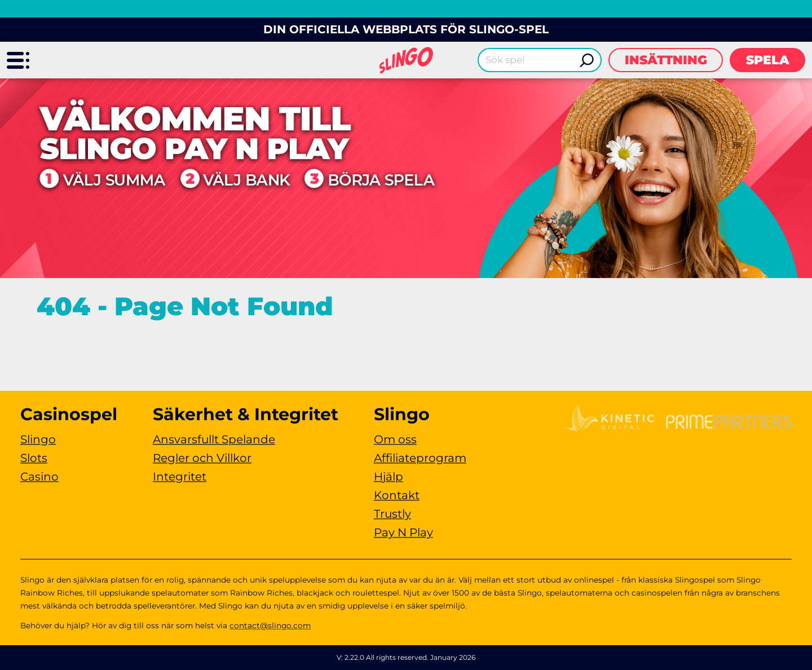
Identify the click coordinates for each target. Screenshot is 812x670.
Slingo (38, 439)
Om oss (395, 439)
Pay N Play (403, 532)
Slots (34, 458)
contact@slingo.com (270, 625)
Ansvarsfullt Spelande (214, 439)
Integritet (180, 477)
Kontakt (397, 495)
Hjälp (389, 477)
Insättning (666, 60)
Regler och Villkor (202, 458)
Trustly (392, 514)
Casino (39, 477)
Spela (768, 60)
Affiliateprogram (420, 458)
